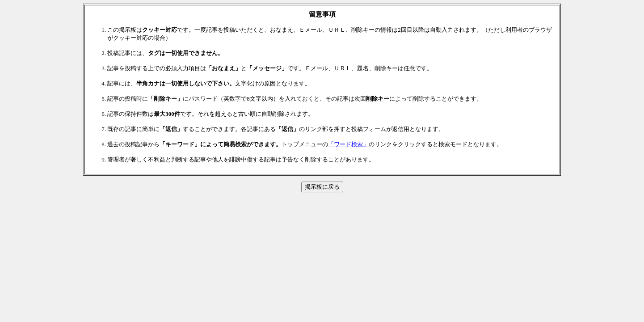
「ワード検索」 (348, 144)
